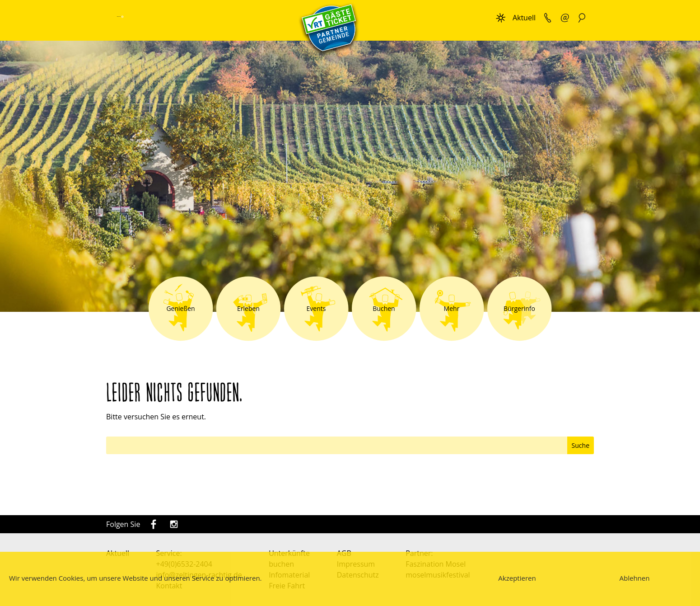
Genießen (180, 308)
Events (316, 308)
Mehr (452, 308)
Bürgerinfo (519, 308)
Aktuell (524, 18)
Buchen (384, 308)
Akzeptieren (517, 578)
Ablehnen (635, 578)
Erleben (248, 308)
